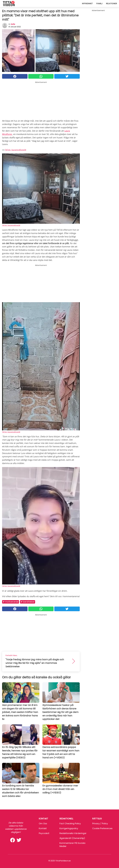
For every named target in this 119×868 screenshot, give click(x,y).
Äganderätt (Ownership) (72, 838)
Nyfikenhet (87, 4)
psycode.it (44, 833)
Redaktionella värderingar (73, 833)
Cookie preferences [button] (102, 828)
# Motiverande (11, 602)
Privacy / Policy (100, 823)
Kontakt (43, 828)
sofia (13, 24)
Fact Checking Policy (70, 823)
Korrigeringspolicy (69, 828)
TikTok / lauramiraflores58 (16, 150)
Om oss (43, 823)
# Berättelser (28, 602)
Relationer (111, 4)
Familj (99, 4)
